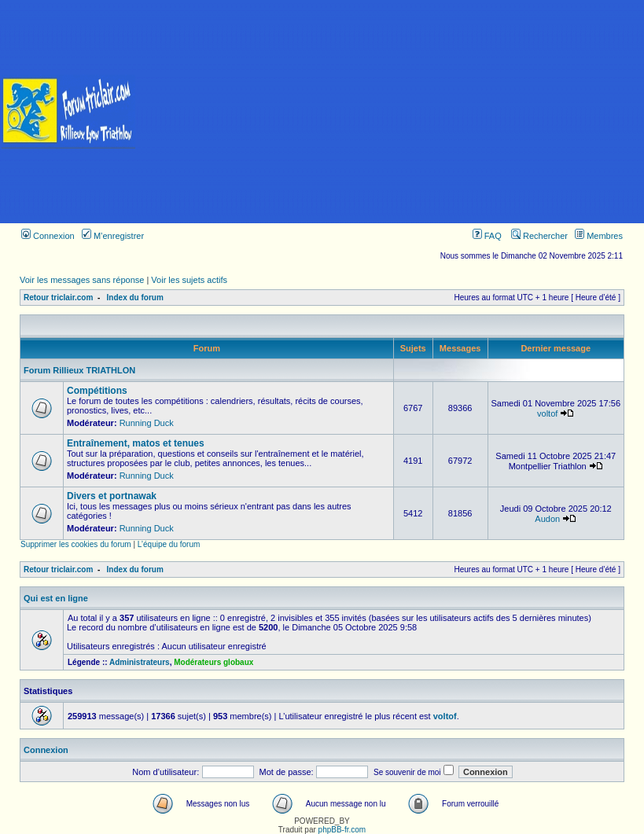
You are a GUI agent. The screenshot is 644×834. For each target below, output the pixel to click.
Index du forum (135, 298)
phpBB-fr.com (342, 830)
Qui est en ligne (56, 598)
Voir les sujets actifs (189, 280)
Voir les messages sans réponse (82, 280)
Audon (547, 519)
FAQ (487, 236)
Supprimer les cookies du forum (76, 544)
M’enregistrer (113, 236)
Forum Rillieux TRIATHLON (79, 370)
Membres (599, 236)
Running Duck (147, 423)
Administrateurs (140, 662)
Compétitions (97, 391)
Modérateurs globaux (213, 662)
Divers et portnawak (112, 496)
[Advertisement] (390, 112)
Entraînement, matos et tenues (136, 443)
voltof (547, 413)
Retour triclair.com (58, 298)
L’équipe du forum (169, 544)
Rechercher (539, 236)
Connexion (48, 236)
